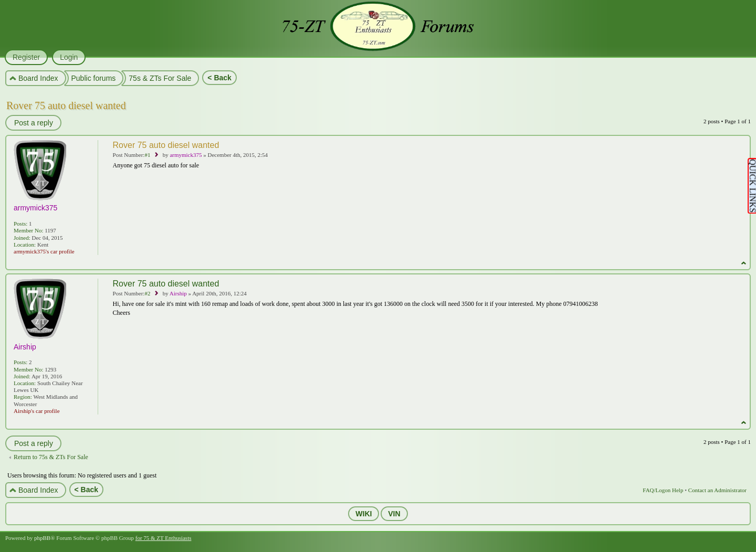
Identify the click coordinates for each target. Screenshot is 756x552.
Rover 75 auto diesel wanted (66, 105)
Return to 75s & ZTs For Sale (51, 457)
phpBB (42, 538)
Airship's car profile (37, 411)
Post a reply (33, 123)
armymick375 (186, 155)
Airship (178, 293)
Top (744, 263)
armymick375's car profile (44, 251)
